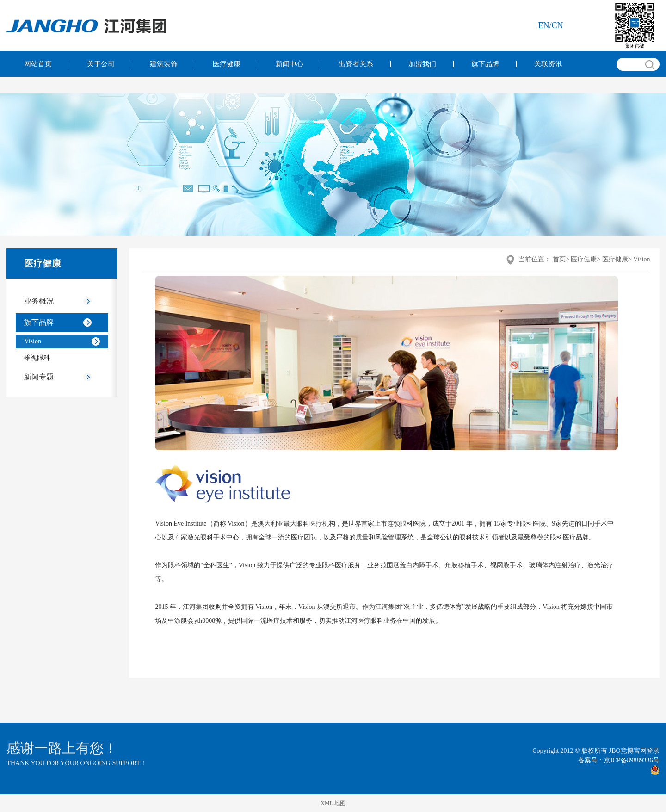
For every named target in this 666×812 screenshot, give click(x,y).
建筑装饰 (164, 64)
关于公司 (101, 64)
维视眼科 (37, 358)
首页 (559, 259)
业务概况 (39, 301)
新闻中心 (290, 64)
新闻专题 (39, 377)
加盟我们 (422, 64)
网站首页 (38, 64)
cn (558, 25)
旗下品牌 (485, 64)
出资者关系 (356, 64)
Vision (33, 341)
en (544, 25)
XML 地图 (333, 803)
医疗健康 (227, 64)
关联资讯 (548, 64)
